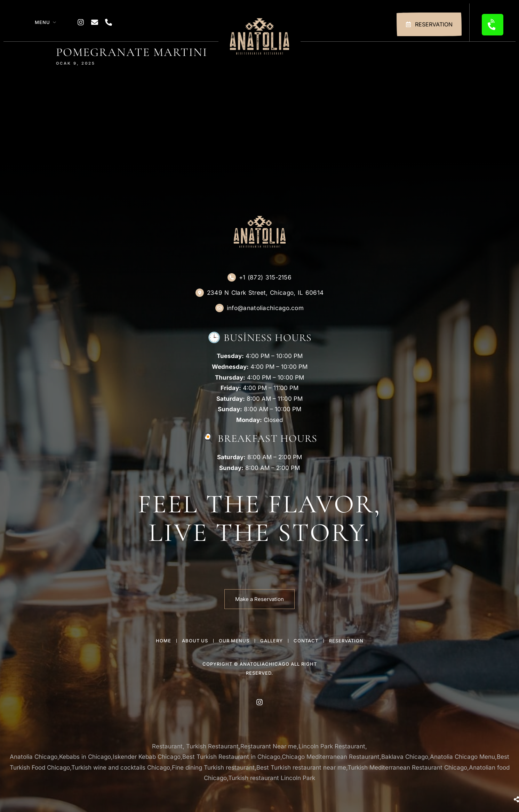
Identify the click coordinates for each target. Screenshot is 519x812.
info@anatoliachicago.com (265, 308)
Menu (42, 22)
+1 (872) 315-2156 (265, 277)
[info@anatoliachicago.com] (219, 308)
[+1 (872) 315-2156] (232, 277)
